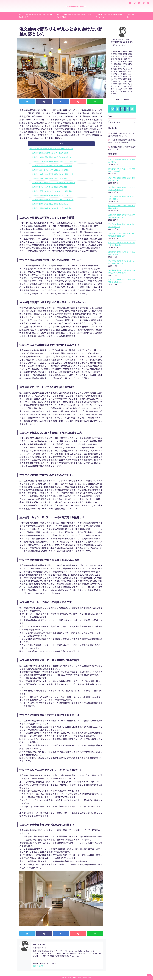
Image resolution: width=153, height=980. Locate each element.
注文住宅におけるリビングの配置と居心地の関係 (50, 170)
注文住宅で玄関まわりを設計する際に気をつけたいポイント (54, 161)
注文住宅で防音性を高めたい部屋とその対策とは (50, 204)
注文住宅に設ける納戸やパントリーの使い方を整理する (53, 200)
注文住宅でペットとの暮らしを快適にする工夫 (49, 187)
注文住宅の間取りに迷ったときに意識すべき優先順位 (52, 191)
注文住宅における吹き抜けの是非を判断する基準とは (52, 166)
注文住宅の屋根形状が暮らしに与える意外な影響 (50, 153)
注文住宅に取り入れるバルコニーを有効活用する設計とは (54, 183)
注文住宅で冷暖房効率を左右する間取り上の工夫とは (52, 195)
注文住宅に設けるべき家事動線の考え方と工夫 (109, 16)
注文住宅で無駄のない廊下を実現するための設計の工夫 (53, 174)
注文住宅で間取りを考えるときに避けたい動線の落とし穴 (35, 16)
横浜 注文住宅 (38, 966)
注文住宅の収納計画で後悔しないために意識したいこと (53, 157)
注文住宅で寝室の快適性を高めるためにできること (51, 178)
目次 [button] (61, 144)
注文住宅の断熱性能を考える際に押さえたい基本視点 (52, 208)
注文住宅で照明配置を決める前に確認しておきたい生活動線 (74, 16)
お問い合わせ (130, 16)
